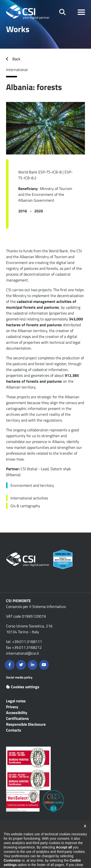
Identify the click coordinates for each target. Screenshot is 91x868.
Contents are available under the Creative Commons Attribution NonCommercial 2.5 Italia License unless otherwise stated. (42, 834)
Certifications (17, 718)
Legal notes (16, 701)
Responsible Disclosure (26, 724)
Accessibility (17, 713)
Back (16, 59)
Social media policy (19, 677)
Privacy (12, 707)
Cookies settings (23, 687)
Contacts (14, 730)
